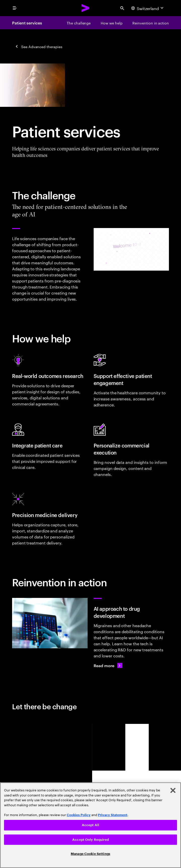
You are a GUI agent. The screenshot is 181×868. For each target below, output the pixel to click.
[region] (90, 825)
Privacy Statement (113, 815)
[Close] (173, 790)
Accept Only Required (90, 840)
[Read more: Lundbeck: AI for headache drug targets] (108, 665)
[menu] (15, 8)
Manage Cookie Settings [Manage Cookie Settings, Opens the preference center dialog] (90, 854)
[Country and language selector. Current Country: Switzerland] (148, 8)
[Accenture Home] (86, 8)
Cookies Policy (79, 815)
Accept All (90, 825)
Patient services (27, 23)
